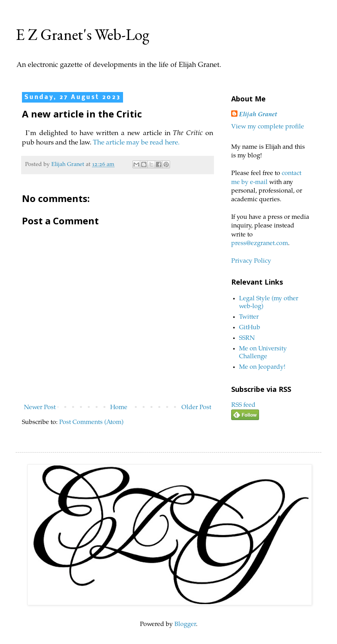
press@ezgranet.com (260, 244)
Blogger (185, 624)
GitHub (250, 328)
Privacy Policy (251, 261)
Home (119, 408)
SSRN (247, 338)
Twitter (249, 317)
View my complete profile (268, 127)
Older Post (196, 408)
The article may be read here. (137, 143)
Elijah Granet (258, 115)
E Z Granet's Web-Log (82, 34)
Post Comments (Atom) (91, 422)
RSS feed (243, 405)
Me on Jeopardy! (262, 367)
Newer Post (40, 408)
